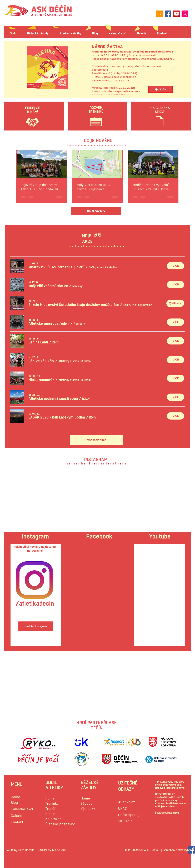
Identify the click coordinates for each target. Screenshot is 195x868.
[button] (56, 267)
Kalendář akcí (22, 809)
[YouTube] (176, 14)
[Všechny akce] (97, 440)
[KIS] (159, 14)
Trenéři (51, 809)
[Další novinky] (96, 211)
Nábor (50, 814)
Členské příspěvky (60, 824)
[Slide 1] (98, 87)
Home (16, 797)
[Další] (173, 67)
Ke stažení (54, 819)
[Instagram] (185, 14)
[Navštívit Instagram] (36, 626)
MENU (17, 784)
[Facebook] (168, 14)
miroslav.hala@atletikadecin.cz (121, 91)
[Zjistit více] (161, 89)
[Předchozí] (24, 67)
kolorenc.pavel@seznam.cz (119, 77)
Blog (14, 803)
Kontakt (17, 822)
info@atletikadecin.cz (167, 813)
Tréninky (52, 804)
